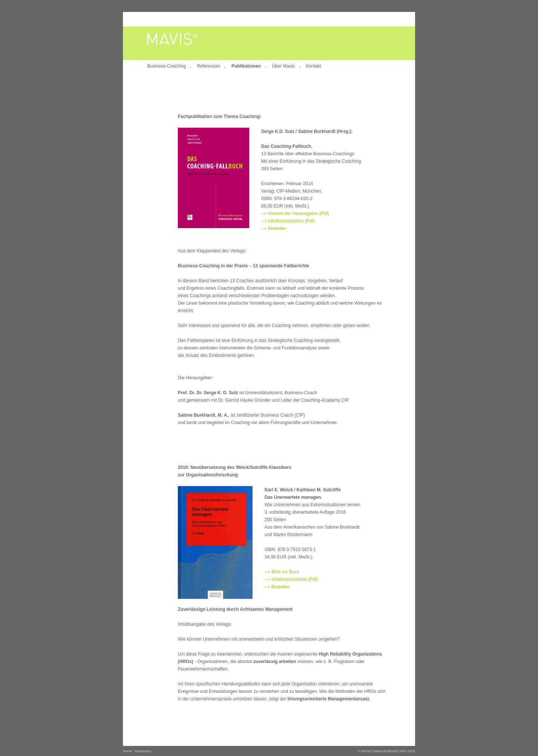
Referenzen (208, 66)
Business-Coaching (166, 66)
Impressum (143, 751)
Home (127, 751)
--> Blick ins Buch (282, 572)
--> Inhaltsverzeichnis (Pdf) (288, 221)
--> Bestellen (274, 228)
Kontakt (314, 66)
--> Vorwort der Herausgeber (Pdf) (295, 214)
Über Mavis (283, 66)
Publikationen (246, 66)
